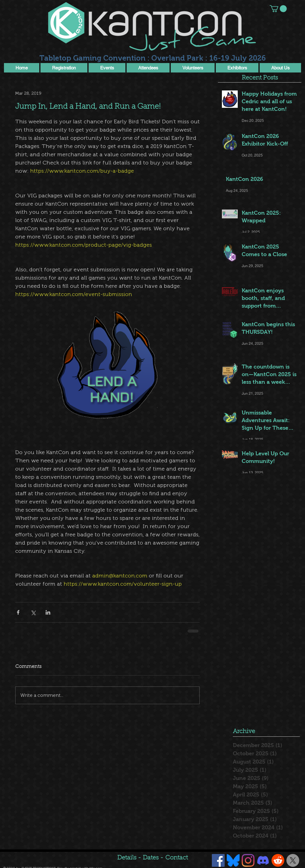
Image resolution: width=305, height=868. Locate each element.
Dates (151, 858)
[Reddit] (278, 860)
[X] (293, 860)
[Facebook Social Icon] (218, 860)
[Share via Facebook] (18, 612)
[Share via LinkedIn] (48, 612)
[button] (278, 9)
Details (127, 858)
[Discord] (263, 860)
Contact (177, 858)
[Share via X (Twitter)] (33, 612)
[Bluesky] (233, 860)
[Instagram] (248, 860)
